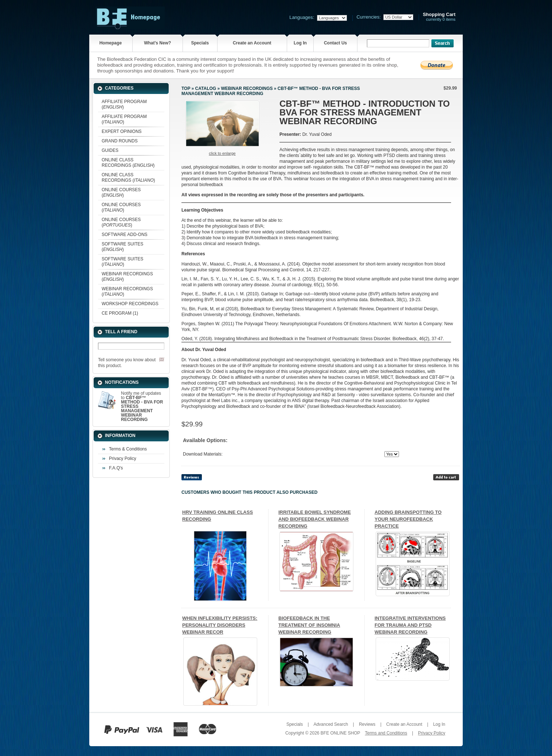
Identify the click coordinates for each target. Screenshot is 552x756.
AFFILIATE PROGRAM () (124, 104)
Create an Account (252, 43)
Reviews (367, 724)
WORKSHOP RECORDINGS (130, 304)
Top (186, 88)
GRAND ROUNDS (120, 141)
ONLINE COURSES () (121, 192)
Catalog (206, 88)
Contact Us (335, 43)
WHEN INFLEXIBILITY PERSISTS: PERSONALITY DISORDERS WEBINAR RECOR (220, 625)
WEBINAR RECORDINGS (247, 88)
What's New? (157, 43)
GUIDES (110, 150)
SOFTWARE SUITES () (122, 247)
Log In (300, 43)
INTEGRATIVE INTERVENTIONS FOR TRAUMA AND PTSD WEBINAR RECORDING (410, 625)
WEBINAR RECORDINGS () (127, 277)
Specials (200, 43)
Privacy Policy (123, 458)
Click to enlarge (222, 153)
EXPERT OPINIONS (122, 131)
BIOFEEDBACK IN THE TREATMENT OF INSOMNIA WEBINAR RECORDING (309, 625)
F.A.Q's (116, 468)
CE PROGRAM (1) (120, 313)
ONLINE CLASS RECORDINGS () (128, 163)
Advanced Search (331, 724)
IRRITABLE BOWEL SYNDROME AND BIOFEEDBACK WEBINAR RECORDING (315, 519)
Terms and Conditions (386, 733)
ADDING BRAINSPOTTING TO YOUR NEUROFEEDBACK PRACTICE (408, 519)
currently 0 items (439, 17)
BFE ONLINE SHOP (340, 733)
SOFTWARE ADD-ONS (125, 235)
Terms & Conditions (128, 449)
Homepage (111, 43)
